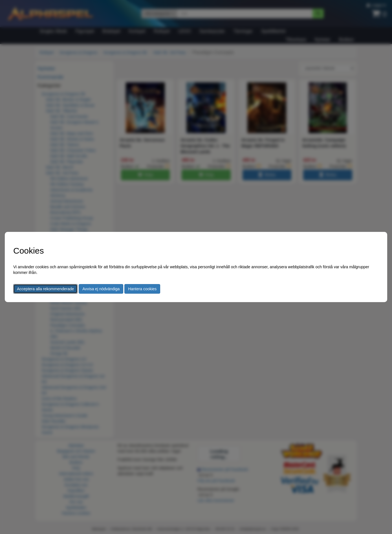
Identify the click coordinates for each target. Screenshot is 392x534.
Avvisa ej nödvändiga (101, 289)
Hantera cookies (142, 289)
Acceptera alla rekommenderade (45, 289)
